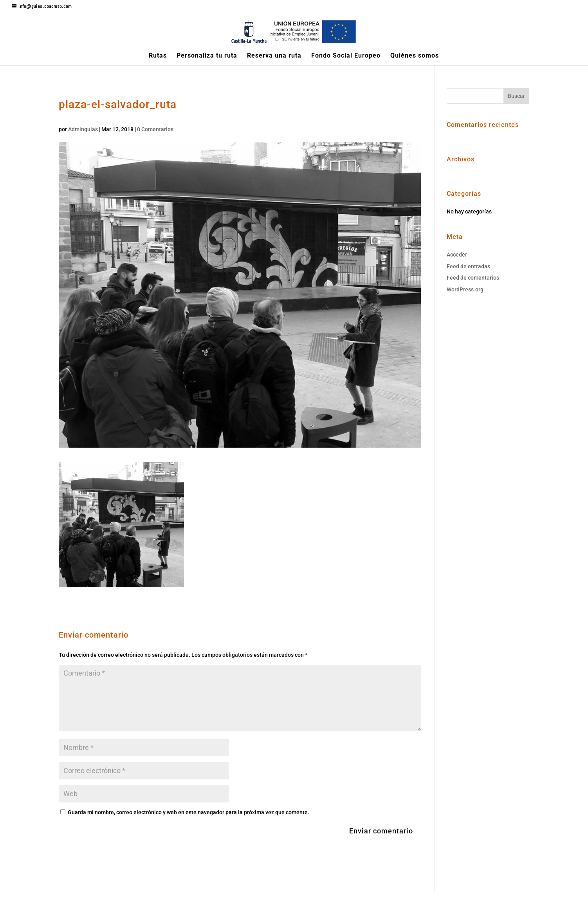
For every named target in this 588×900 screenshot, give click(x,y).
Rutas (158, 56)
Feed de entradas (468, 266)
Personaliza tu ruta (207, 56)
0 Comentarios (155, 129)
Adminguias (83, 129)
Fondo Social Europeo (346, 56)
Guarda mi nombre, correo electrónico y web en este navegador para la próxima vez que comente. (188, 812)
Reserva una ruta (274, 56)
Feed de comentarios (473, 278)
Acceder (457, 255)
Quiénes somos (415, 56)
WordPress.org (465, 289)
